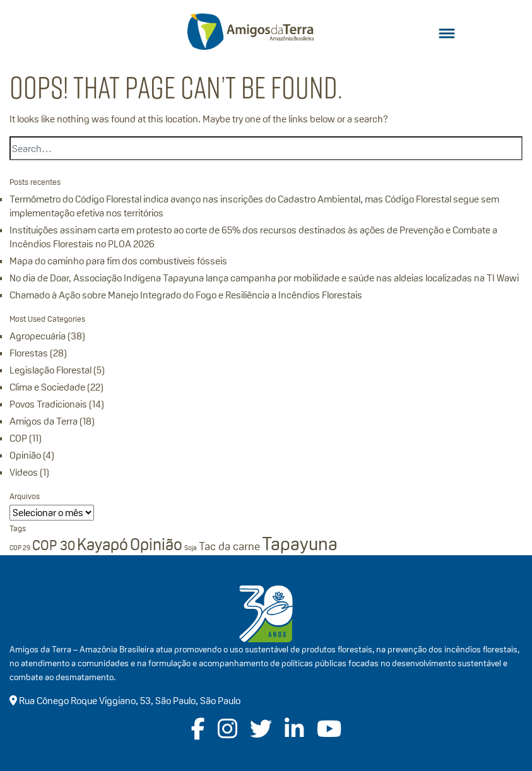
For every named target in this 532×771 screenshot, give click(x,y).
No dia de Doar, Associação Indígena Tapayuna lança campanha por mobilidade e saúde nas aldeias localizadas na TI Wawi (264, 278)
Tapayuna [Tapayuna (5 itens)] (300, 544)
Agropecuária (38, 336)
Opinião (25, 455)
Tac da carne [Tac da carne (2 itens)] (229, 546)
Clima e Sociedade (47, 387)
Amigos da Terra (44, 421)
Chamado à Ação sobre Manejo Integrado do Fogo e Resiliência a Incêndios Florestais (186, 295)
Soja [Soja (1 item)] (191, 548)
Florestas (29, 353)
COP (18, 438)
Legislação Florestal (50, 370)
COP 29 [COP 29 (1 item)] (20, 548)
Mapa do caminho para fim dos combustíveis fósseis (118, 261)
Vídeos (24, 472)
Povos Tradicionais (48, 404)
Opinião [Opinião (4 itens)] (156, 544)
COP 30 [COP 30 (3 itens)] (54, 545)
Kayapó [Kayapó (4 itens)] (103, 544)
